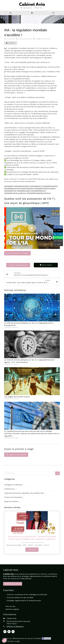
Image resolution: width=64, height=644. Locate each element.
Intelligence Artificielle (13, 485)
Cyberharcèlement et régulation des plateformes (24, 493)
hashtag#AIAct (36, 186)
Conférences (9, 489)
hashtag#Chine (10, 191)
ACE (18, 641)
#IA (5, 48)
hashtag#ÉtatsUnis (38, 191)
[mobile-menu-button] (53, 13)
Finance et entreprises (13, 497)
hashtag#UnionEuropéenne (15, 193)
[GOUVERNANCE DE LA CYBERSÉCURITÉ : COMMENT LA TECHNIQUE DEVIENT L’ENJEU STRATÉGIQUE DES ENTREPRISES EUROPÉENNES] (32, 522)
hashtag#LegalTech (50, 186)
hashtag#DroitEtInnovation (45, 188)
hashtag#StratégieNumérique (39, 193)
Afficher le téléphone (15, 626)
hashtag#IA (9, 186)
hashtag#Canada (23, 191)
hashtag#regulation (22, 186)
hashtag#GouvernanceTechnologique (19, 188)
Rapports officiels (11, 501)
